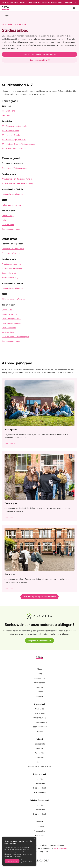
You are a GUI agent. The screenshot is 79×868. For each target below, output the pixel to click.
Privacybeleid (39, 831)
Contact (39, 696)
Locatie (40, 779)
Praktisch (39, 687)
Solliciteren (39, 757)
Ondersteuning (39, 718)
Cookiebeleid (39, 835)
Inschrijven (39, 748)
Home (7, 16)
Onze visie (39, 709)
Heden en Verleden (39, 727)
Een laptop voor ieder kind (39, 766)
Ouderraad (39, 731)
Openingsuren (39, 783)
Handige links (39, 744)
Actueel (39, 692)
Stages (40, 762)
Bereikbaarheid (40, 788)
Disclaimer (39, 826)
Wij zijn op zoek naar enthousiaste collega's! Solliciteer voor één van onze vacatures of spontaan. (37, 2)
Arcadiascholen (60, 848)
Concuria (52, 851)
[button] (74, 8)
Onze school (39, 683)
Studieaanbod (40, 678)
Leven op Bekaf (39, 792)
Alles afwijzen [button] (27, 861)
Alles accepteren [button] (12, 861)
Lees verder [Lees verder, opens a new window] (17, 856)
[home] (6, 8)
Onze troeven (39, 713)
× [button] (34, 839)
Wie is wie (39, 753)
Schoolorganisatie (39, 722)
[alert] (19, 851)
